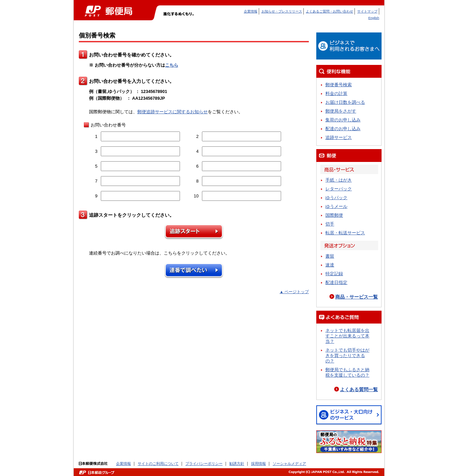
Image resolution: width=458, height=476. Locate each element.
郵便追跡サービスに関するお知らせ (173, 112)
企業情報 (251, 11)
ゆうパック (336, 198)
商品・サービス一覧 (357, 297)
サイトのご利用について (158, 463)
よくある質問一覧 (359, 389)
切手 (330, 224)
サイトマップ (367, 11)
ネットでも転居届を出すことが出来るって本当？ (347, 336)
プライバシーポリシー (204, 463)
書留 (330, 256)
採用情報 (258, 463)
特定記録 (334, 274)
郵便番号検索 (339, 85)
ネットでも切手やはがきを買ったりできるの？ (347, 355)
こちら (172, 65)
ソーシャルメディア (289, 463)
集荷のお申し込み (343, 120)
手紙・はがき (339, 180)
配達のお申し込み (343, 129)
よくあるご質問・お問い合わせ (329, 11)
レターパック (339, 189)
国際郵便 (334, 215)
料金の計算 (336, 93)
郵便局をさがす (341, 111)
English (374, 18)
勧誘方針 (237, 463)
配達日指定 (336, 282)
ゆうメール (336, 206)
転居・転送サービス (345, 233)
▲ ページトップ (294, 292)
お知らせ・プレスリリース (282, 11)
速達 (330, 265)
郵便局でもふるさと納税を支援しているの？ (347, 372)
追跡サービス (339, 137)
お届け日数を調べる (345, 102)
